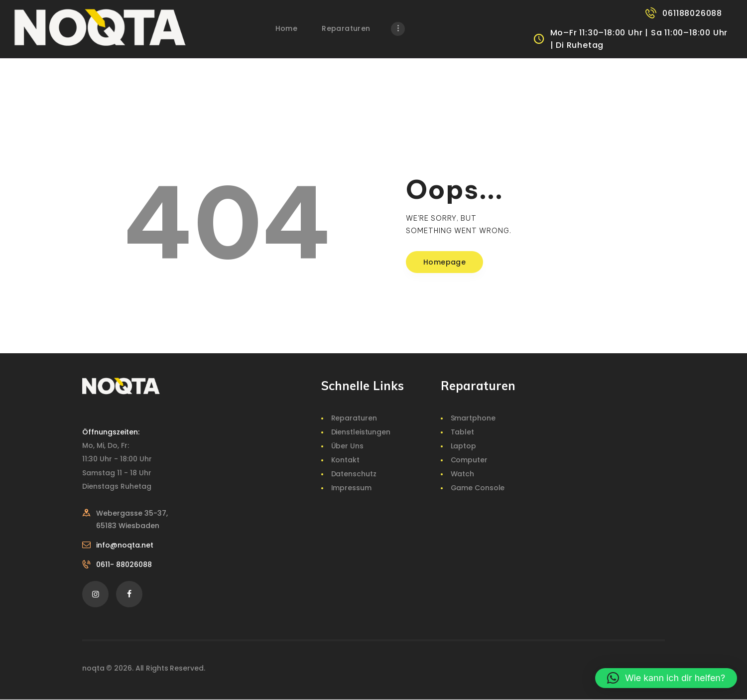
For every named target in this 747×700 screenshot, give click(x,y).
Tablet (462, 432)
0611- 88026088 (124, 564)
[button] (666, 678)
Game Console (478, 488)
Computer (469, 460)
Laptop (463, 446)
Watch (463, 474)
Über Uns (347, 446)
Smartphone (473, 418)
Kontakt (345, 460)
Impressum (351, 488)
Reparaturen (354, 418)
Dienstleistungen (361, 432)
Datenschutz (354, 474)
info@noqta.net (125, 545)
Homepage (444, 262)
